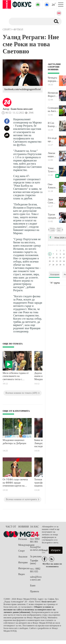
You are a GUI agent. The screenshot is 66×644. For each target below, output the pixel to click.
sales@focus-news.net (36, 578)
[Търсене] (29, 21)
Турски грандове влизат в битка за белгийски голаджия (53, 216)
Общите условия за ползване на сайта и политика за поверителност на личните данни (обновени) (29, 610)
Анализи (23, 557)
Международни (24, 545)
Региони (23, 539)
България (23, 533)
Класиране (55, 274)
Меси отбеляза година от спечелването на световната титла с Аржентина (16, 377)
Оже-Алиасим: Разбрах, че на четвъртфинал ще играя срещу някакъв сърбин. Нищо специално (53, 186)
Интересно (24, 568)
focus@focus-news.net (36, 548)
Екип (33, 586)
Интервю (23, 563)
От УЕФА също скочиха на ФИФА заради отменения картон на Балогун (15, 483)
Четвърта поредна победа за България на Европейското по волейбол (53, 79)
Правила (35, 591)
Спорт (22, 551)
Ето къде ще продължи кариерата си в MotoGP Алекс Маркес (53, 140)
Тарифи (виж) (34, 562)
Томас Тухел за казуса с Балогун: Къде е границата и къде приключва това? (53, 170)
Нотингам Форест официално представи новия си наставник (53, 95)
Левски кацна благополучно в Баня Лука (53, 155)
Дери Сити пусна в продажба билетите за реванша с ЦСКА (53, 201)
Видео (22, 574)
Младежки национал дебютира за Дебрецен (14, 442)
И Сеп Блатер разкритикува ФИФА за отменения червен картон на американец (53, 125)
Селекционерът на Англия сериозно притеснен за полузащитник (53, 110)
